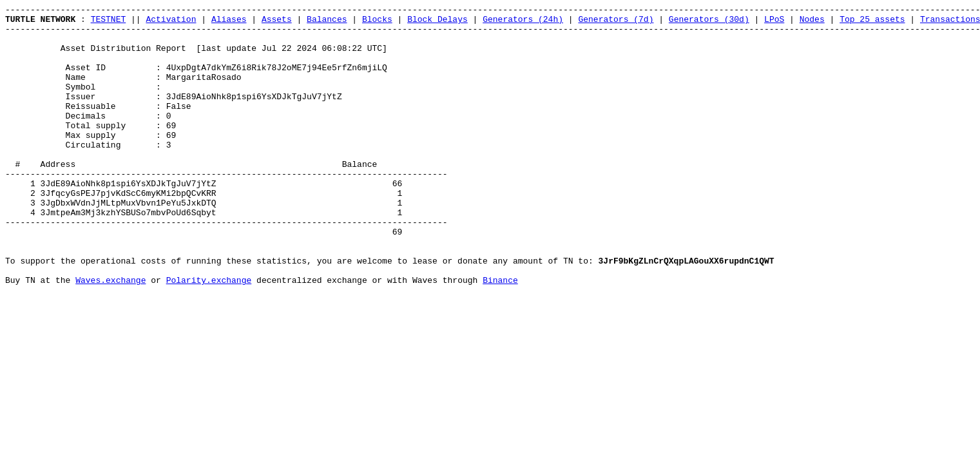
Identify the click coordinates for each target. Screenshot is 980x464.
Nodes (812, 23)
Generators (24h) (523, 23)
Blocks (377, 23)
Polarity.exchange (209, 336)
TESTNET (109, 23)
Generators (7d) (616, 23)
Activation (171, 23)
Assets (277, 23)
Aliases (229, 23)
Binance (500, 336)
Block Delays (437, 23)
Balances (327, 23)
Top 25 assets (872, 23)
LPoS (774, 23)
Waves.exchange (110, 336)
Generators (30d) (709, 23)
